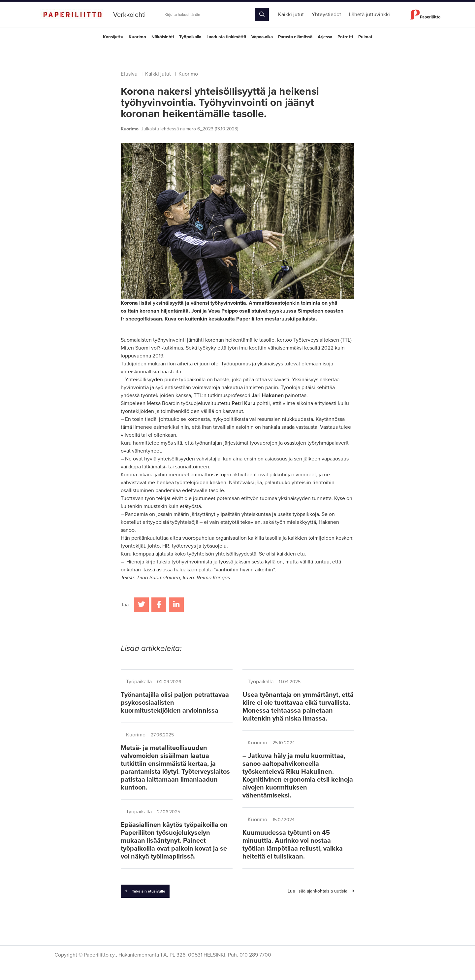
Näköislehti (163, 37)
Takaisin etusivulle (145, 891)
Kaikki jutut (158, 74)
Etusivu (129, 74)
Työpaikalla (190, 37)
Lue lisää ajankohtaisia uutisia (321, 891)
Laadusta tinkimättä (226, 37)
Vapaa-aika (262, 37)
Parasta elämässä (295, 37)
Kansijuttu (113, 37)
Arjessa (325, 37)
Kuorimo (137, 37)
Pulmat (365, 37)
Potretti (345, 37)
